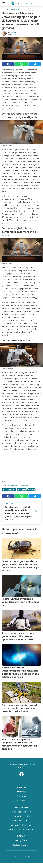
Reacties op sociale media (22, 829)
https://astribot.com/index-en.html (16, 485)
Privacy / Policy (21, 841)
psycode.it (21, 801)
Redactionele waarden (22, 821)
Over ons (21, 792)
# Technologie (9, 490)
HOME (4, 9)
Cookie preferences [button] (21, 845)
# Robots (22, 490)
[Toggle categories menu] (4, 3)
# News (31, 490)
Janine (14, 32)
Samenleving (14, 9)
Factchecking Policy (22, 812)
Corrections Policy (21, 816)
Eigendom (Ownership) (21, 825)
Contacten (21, 796)
